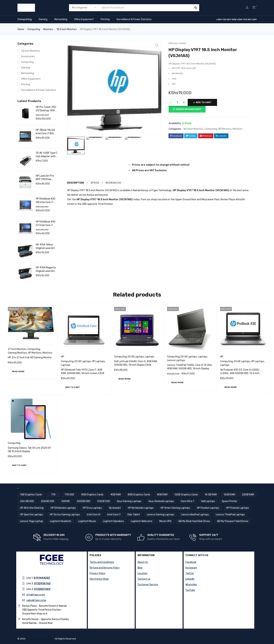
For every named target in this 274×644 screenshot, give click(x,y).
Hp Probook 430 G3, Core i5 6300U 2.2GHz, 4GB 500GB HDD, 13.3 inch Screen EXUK (240, 373)
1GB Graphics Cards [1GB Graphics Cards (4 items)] (31, 495)
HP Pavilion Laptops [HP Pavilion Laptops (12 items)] (208, 508)
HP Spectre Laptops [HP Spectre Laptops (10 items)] (31, 515)
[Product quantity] (177, 102)
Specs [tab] (95, 183)
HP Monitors (225, 129)
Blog (140, 568)
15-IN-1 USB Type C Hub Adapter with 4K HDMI (47, 155)
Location (143, 573)
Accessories (28, 56)
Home (21, 29)
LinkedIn (190, 579)
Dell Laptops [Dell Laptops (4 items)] (208, 501)
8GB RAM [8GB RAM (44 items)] (162, 495)
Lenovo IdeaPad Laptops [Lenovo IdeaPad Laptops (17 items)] (195, 515)
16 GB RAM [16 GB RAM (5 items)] (211, 495)
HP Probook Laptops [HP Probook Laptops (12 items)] (237, 508)
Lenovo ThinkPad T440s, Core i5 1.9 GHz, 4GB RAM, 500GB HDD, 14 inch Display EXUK (190, 369)
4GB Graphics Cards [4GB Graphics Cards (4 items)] (92, 495)
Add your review (177, 43)
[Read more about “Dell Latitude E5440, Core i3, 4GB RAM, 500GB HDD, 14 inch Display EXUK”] (125, 379)
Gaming (43, 19)
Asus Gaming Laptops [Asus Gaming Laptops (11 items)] (129, 501)
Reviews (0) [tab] (114, 183)
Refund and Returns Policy (105, 568)
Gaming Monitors (17, 353)
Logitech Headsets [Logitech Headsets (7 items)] (61, 521)
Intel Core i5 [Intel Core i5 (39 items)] (94, 515)
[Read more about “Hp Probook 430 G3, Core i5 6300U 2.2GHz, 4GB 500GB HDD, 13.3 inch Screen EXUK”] (231, 387)
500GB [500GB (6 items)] (66, 501)
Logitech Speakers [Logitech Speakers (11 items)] (113, 521)
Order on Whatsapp (188, 109)
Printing (105, 19)
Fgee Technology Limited (39, 639)
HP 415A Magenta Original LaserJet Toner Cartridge (46, 269)
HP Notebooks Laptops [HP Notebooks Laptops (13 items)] (141, 508)
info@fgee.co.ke (36, 595)
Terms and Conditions (102, 562)
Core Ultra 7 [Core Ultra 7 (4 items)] (188, 501)
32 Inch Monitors (30, 51)
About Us (143, 562)
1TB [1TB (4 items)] (53, 495)
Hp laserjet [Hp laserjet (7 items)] (115, 508)
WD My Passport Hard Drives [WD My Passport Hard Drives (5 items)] (233, 521)
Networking (61, 19)
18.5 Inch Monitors (67, 29)
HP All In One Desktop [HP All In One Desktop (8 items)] (32, 508)
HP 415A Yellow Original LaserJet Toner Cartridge (45, 247)
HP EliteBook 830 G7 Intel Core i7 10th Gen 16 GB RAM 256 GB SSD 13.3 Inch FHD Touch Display (46, 224)
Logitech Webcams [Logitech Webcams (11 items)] (142, 521)
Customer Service (148, 585)
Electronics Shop (99, 579)
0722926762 (42, 584)
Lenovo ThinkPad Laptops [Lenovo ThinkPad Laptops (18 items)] (230, 515)
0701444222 (42, 578)
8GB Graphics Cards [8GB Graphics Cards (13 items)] (139, 495)
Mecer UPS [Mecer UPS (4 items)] (165, 521)
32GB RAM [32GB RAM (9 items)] (248, 495)
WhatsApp (191, 585)
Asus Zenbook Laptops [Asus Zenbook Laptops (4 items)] (161, 501)
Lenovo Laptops (176, 360)
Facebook (191, 562)
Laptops (66, 365)
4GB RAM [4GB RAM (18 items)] (116, 495)
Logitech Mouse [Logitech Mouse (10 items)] (87, 521)
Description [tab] (76, 183)
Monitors (48, 29)
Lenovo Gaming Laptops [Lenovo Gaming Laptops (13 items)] (161, 515)
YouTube (190, 590)
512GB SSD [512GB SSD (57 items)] (104, 501)
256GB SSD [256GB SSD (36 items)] (48, 501)
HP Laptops (98, 361)
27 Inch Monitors (17, 349)
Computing (25, 19)
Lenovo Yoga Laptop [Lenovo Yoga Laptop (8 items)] (32, 521)
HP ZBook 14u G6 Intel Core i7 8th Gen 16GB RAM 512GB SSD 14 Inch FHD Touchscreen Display (46, 132)
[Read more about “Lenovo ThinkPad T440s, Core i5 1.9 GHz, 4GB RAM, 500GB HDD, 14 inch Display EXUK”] (177, 382)
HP (63, 357)
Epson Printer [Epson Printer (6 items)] (230, 501)
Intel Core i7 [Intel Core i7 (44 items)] (114, 515)
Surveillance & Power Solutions (134, 19)
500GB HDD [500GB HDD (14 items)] (84, 501)
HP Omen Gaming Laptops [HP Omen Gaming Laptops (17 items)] (175, 508)
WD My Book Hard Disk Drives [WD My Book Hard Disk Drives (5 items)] (194, 521)
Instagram (191, 568)
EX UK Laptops (83, 361)
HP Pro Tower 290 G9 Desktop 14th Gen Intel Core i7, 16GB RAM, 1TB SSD (47, 109)
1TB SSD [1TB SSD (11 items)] (69, 495)
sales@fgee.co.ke (36, 600)
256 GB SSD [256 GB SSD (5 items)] (27, 501)
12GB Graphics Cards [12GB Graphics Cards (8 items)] (186, 495)
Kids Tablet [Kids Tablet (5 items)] (134, 515)
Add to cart (204, 102)
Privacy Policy (98, 573)
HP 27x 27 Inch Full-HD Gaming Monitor (30, 358)
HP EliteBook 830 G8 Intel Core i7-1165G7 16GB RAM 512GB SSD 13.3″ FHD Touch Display (46, 201)
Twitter (190, 573)
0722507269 (42, 589)
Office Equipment (84, 19)
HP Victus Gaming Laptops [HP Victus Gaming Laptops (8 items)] (65, 515)
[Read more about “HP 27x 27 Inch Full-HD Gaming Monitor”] (18, 371)
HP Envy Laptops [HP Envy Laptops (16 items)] (92, 508)
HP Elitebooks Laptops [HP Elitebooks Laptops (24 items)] (63, 508)
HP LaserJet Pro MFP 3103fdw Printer (45, 178)
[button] (73, 387)
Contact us (144, 579)
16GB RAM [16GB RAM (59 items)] (229, 495)
